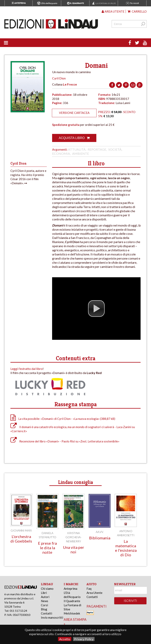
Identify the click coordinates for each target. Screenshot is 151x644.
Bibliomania (100, 538)
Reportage (97, 149)
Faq (89, 589)
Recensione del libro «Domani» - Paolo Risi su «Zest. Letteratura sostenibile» (65, 441)
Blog (44, 609)
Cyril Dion (59, 78)
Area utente (113, 11)
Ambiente (81, 153)
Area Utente (94, 593)
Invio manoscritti (52, 617)
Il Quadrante (72, 601)
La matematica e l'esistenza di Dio (126, 548)
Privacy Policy (84, 639)
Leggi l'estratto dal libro (27, 369)
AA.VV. (100, 532)
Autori (45, 597)
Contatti (46, 613)
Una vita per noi (74, 550)
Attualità (77, 149)
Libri (44, 593)
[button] (96, 309)
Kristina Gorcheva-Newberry (74, 537)
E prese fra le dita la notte (47, 548)
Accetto (65, 639)
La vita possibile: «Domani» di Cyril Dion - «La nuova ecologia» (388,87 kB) (63, 419)
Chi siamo (47, 589)
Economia (61, 153)
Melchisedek (72, 613)
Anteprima (70, 589)
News (45, 601)
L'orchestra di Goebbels (21, 539)
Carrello (137, 11)
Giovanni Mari (21, 530)
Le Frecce (70, 84)
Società (115, 149)
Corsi (44, 605)
